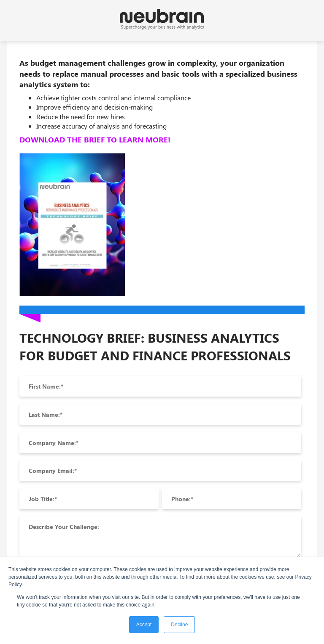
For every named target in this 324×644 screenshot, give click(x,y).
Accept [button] (144, 625)
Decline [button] (179, 625)
